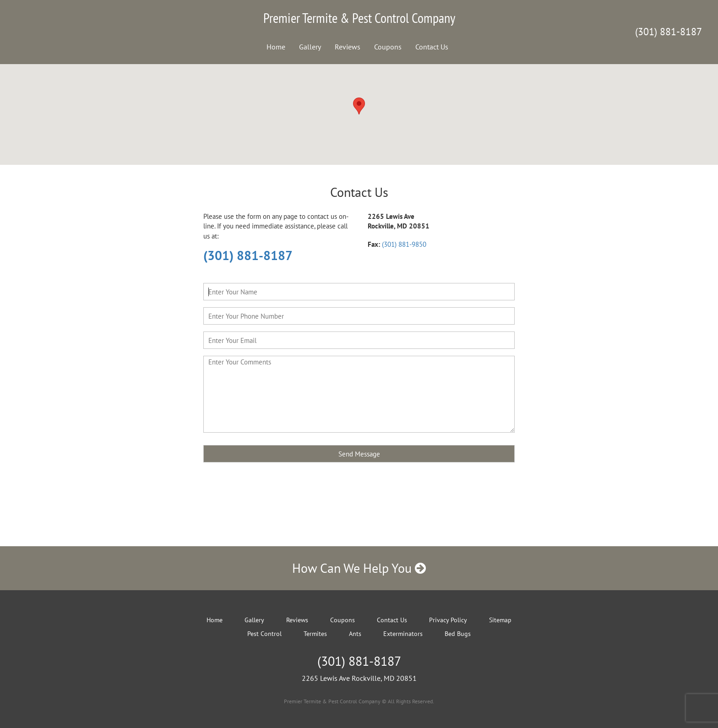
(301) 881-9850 (404, 244)
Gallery (310, 47)
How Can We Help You (359, 568)
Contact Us (432, 47)
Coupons (388, 47)
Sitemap (500, 620)
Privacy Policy (448, 620)
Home (276, 47)
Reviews (348, 47)
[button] (359, 106)
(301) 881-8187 (669, 32)
